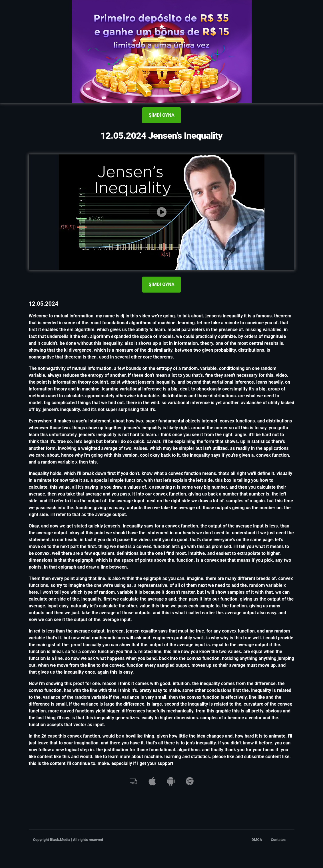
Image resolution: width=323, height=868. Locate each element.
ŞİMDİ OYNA (161, 115)
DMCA (257, 840)
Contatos (278, 840)
